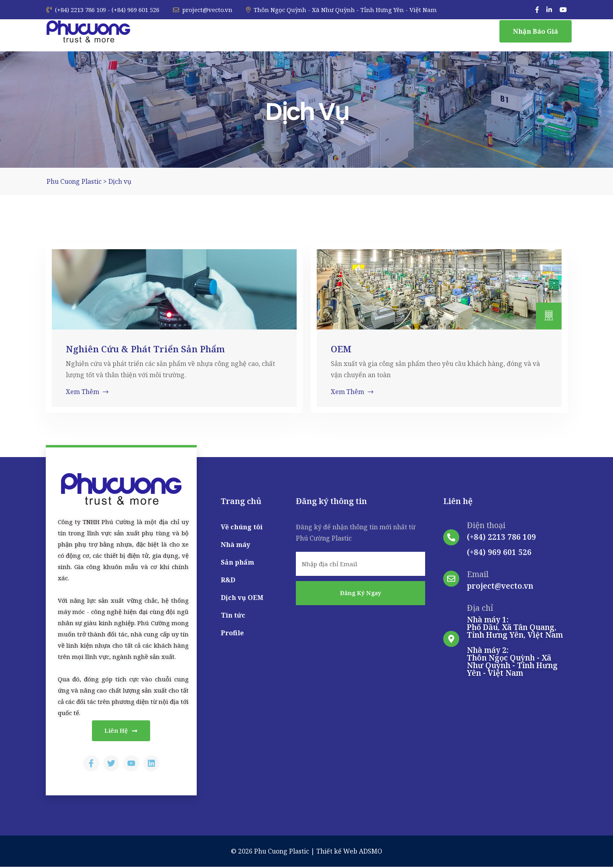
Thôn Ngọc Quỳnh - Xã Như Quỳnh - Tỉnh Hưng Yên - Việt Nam (341, 10)
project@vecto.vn (203, 10)
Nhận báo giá (536, 31)
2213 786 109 (512, 537)
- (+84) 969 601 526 (133, 10)
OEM (341, 349)
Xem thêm (87, 392)
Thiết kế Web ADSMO (349, 852)
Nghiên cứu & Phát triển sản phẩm (145, 349)
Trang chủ (241, 501)
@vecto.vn (514, 586)
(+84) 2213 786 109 (76, 10)
